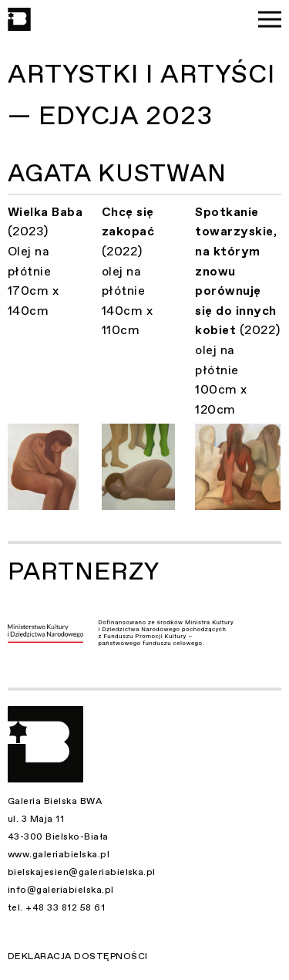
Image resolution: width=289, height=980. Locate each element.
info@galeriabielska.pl (61, 890)
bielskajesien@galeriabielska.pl (82, 872)
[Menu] (270, 19)
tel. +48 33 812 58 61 (56, 907)
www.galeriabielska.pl (59, 854)
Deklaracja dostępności (78, 956)
